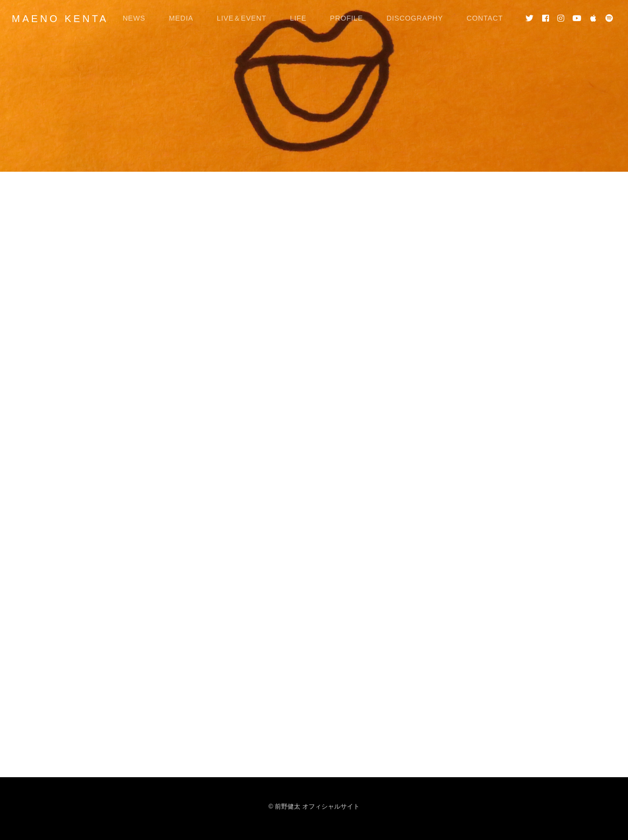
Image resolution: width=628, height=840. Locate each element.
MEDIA (181, 18)
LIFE (298, 18)
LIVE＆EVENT (242, 18)
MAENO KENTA (60, 19)
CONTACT (485, 18)
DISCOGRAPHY (415, 18)
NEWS (134, 18)
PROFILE (347, 18)
